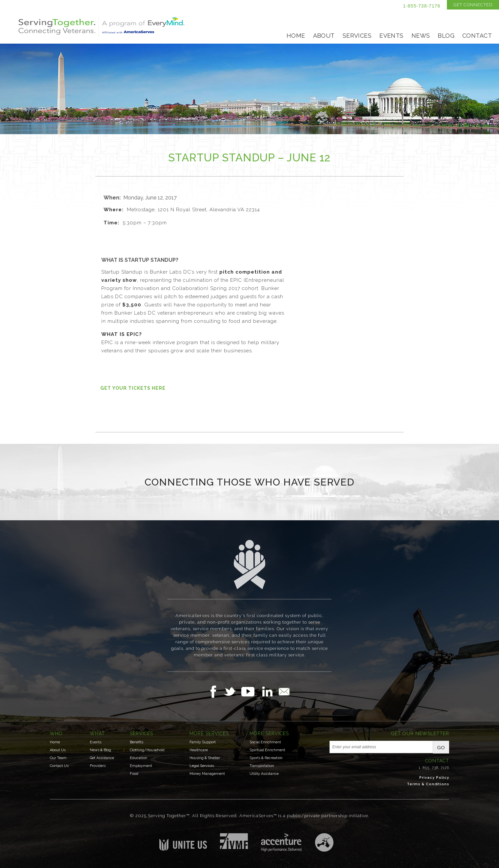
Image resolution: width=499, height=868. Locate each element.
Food (134, 774)
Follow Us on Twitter (232, 692)
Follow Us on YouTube (251, 692)
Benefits (137, 742)
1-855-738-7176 (422, 6)
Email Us (284, 692)
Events (391, 36)
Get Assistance (102, 758)
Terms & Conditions (428, 784)
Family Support (203, 742)
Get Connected (473, 5)
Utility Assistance (264, 774)
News (421, 36)
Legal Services (202, 766)
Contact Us (59, 766)
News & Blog (100, 750)
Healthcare (199, 750)
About (324, 36)
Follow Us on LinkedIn (269, 692)
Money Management (207, 774)
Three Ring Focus (324, 842)
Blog (446, 36)
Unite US (183, 842)
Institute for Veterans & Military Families (234, 841)
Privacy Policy (434, 778)
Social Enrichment (265, 742)
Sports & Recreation (266, 758)
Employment (141, 766)
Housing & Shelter (205, 758)
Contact (477, 36)
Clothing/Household (147, 750)
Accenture (281, 842)
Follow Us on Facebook (215, 692)
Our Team (58, 758)
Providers (98, 766)
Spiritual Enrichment (267, 750)
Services (357, 36)
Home (296, 36)
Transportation (262, 766)
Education (139, 758)
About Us (58, 750)
